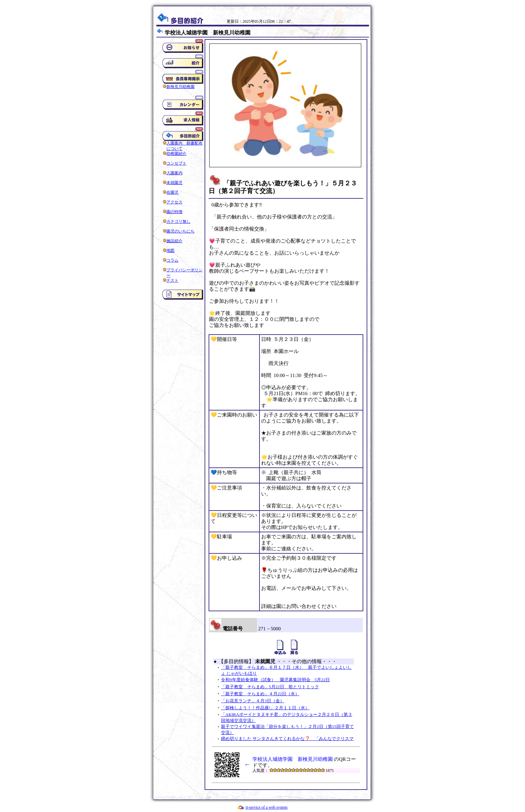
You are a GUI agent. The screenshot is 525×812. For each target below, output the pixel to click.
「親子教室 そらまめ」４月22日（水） (260, 694)
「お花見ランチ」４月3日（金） (253, 701)
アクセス (174, 202)
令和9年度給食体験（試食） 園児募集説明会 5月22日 (275, 680)
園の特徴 (174, 212)
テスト (172, 280)
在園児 (172, 192)
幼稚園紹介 (176, 154)
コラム (172, 260)
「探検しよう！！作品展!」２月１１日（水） (265, 708)
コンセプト (176, 163)
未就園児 (174, 183)
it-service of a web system (266, 807)
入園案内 (174, 173)
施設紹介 (174, 241)
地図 (170, 251)
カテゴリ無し (178, 221)
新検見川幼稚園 (180, 87)
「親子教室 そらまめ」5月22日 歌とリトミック (270, 687)
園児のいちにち (180, 231)
